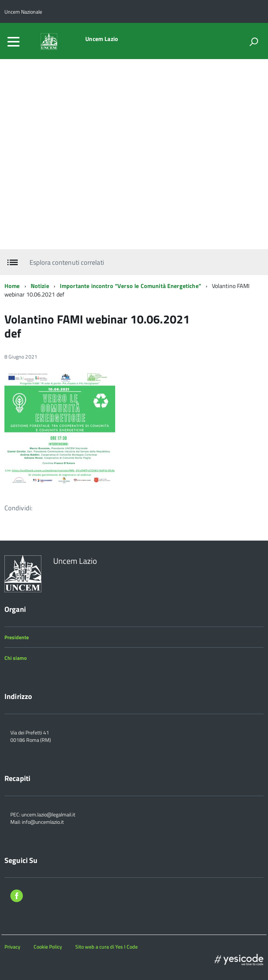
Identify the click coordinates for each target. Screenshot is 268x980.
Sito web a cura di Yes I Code (106, 947)
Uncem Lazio (102, 39)
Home (12, 286)
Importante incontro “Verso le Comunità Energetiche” (130, 286)
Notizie (40, 286)
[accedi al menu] (13, 42)
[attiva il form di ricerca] (254, 42)
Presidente (17, 637)
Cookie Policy (48, 947)
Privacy (12, 947)
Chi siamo (16, 658)
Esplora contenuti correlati (67, 262)
